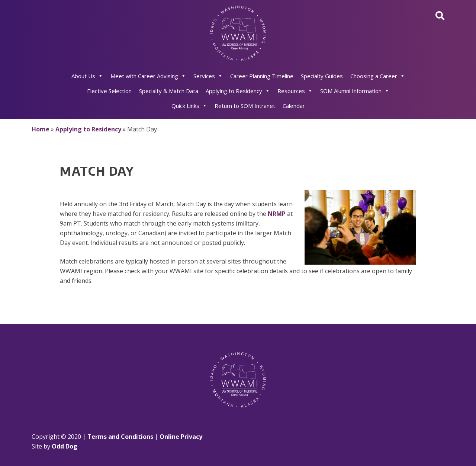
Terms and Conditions (120, 437)
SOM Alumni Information (355, 91)
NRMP (277, 214)
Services (208, 76)
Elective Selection (109, 91)
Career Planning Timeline (262, 76)
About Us (87, 76)
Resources (295, 91)
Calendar (294, 106)
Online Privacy (181, 437)
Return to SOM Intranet (245, 106)
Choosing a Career (378, 76)
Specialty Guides (322, 76)
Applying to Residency (238, 91)
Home (41, 129)
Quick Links (189, 106)
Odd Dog (65, 446)
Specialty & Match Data (169, 91)
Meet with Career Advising (148, 76)
